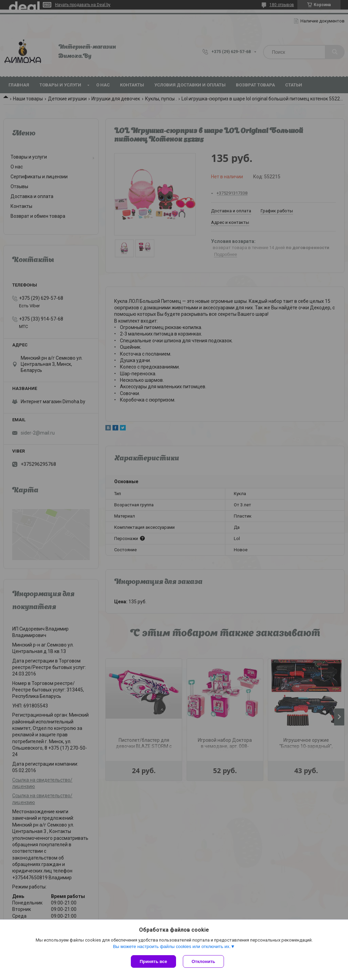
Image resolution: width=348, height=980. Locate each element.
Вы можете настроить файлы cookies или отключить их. (172, 946)
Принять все (153, 961)
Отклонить (203, 961)
